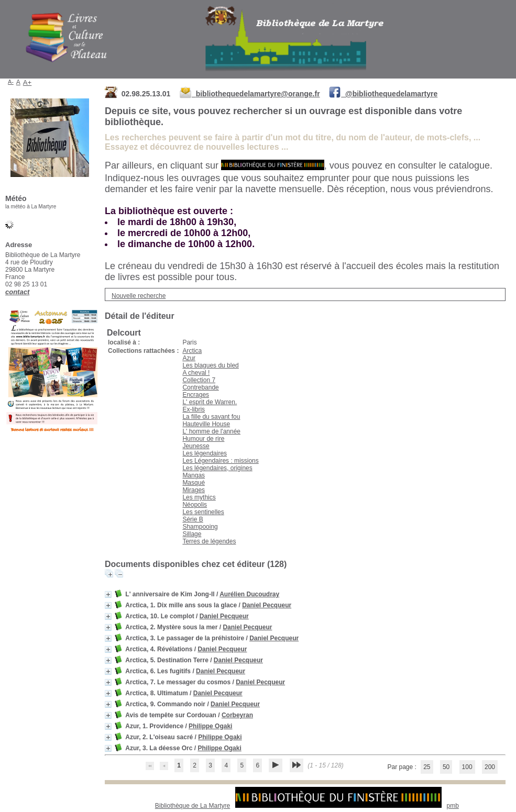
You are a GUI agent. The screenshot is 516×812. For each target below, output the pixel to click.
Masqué (194, 483)
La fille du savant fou (211, 417)
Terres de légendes (209, 541)
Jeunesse (196, 446)
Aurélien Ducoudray (249, 594)
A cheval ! (196, 373)
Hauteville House (206, 424)
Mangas (194, 475)
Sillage (192, 534)
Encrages (196, 395)
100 (467, 767)
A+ (28, 82)
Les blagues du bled (210, 365)
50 (446, 767)
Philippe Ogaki (210, 726)
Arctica (192, 351)
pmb (453, 806)
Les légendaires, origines (217, 468)
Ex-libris (194, 409)
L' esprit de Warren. (210, 402)
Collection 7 (199, 380)
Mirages (194, 490)
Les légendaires (205, 453)
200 (490, 767)
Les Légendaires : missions (220, 461)
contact (17, 292)
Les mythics (199, 497)
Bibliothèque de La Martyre (193, 806)
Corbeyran (237, 715)
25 (427, 767)
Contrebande (200, 387)
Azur (189, 358)
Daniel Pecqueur (267, 605)
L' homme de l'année (211, 431)
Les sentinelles (203, 512)
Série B (193, 519)
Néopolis (195, 505)
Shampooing (200, 527)
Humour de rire (203, 439)
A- (11, 82)
